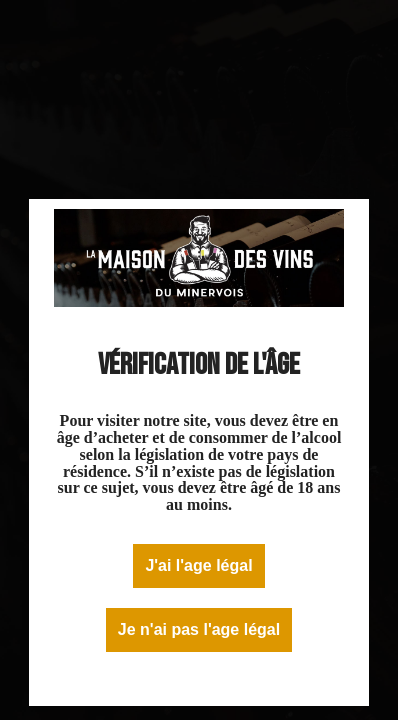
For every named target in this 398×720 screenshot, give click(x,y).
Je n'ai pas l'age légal (199, 629)
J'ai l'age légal (198, 565)
